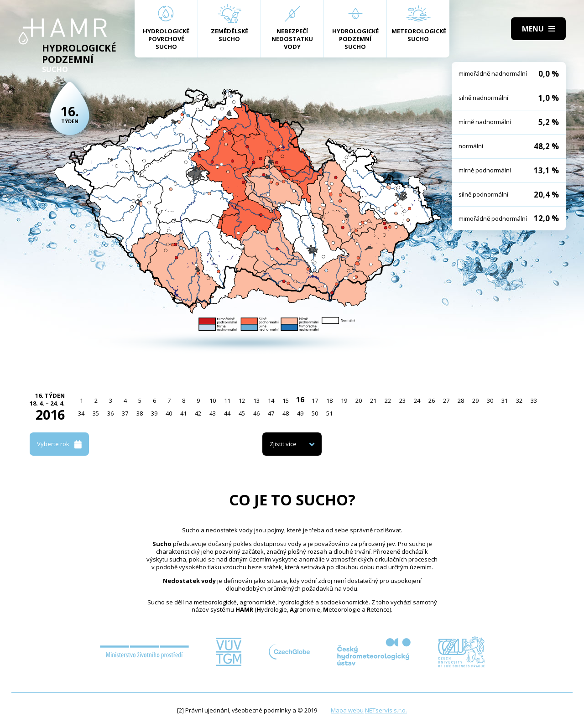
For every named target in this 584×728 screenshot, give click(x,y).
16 (300, 400)
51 (329, 413)
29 (475, 400)
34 (81, 413)
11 (227, 400)
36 (110, 413)
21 (373, 400)
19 (344, 400)
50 (315, 413)
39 (154, 413)
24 (417, 400)
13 (256, 400)
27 (446, 400)
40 (169, 413)
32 (519, 400)
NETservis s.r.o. (386, 710)
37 (125, 413)
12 (242, 400)
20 (359, 400)
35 (96, 413)
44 (227, 413)
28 (461, 400)
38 (140, 413)
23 (402, 400)
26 (432, 400)
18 (329, 400)
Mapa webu (347, 710)
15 (286, 400)
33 (534, 400)
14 (271, 400)
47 (271, 413)
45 (242, 413)
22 (388, 400)
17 (315, 400)
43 (213, 413)
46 (256, 413)
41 (183, 413)
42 (198, 413)
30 (490, 400)
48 (286, 413)
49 (300, 413)
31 (505, 400)
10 (213, 400)
